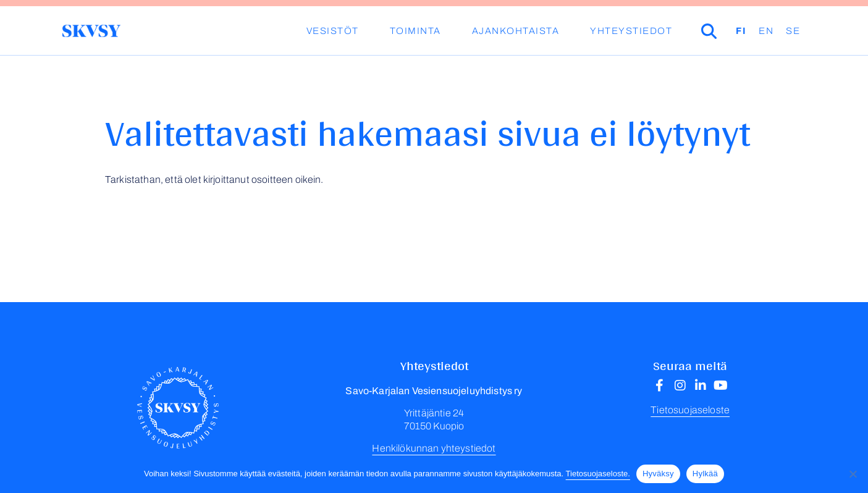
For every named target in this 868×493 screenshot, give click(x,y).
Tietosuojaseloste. (598, 474)
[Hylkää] (853, 474)
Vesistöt (333, 31)
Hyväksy (658, 474)
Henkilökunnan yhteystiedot (434, 448)
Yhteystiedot (631, 31)
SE (793, 31)
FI (741, 31)
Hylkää (705, 474)
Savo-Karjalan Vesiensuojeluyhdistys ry (91, 31)
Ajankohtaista (516, 31)
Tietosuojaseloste (690, 410)
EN (766, 31)
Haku (727, 31)
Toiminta (415, 31)
